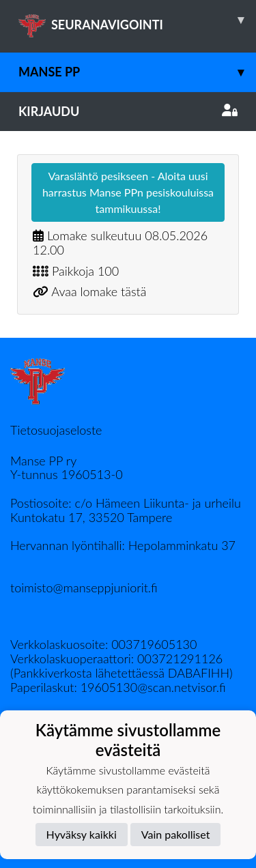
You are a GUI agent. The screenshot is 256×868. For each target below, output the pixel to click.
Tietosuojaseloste (56, 430)
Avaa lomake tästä (99, 291)
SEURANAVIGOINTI (137, 20)
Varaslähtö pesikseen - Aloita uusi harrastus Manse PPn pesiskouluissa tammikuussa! (128, 192)
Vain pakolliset (176, 834)
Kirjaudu (128, 111)
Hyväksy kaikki (82, 834)
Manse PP (137, 72)
